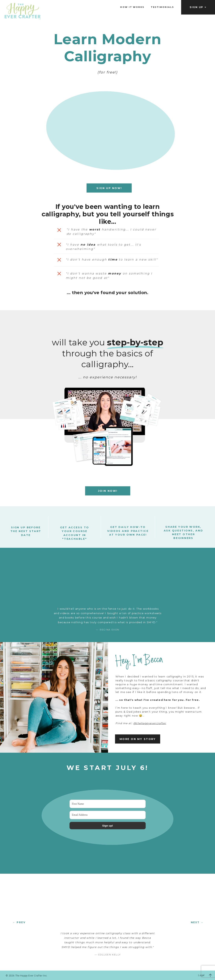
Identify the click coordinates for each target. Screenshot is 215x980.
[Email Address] (108, 815)
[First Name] (108, 804)
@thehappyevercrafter (150, 723)
